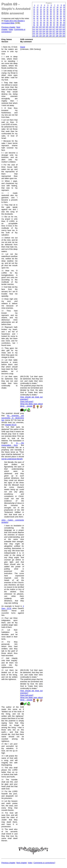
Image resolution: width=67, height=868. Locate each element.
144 (44, 36)
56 (51, 16)
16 (51, 7)
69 (61, 18)
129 (60, 31)
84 (44, 23)
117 (54, 29)
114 (44, 29)
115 (47, 29)
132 (37, 33)
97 (54, 25)
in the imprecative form (13, 444)
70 (64, 18)
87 (54, 23)
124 (44, 31)
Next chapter (22, 863)
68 (57, 18)
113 (40, 29)
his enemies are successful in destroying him (13, 418)
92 (37, 25)
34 (44, 12)
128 (57, 31)
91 (34, 25)
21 (34, 10)
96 (51, 25)
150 (64, 36)
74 (44, 20)
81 (34, 23)
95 (47, 25)
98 (57, 25)
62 (37, 18)
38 (57, 12)
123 (40, 31)
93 (41, 25)
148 (57, 36)
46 (51, 14)
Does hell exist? (27, 401)
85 (47, 23)
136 (50, 33)
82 (37, 23)
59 (61, 16)
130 (64, 31)
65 (47, 18)
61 (34, 18)
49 (61, 14)
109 (60, 27)
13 (41, 7)
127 (54, 31)
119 (60, 29)
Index (11, 29)
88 (57, 23)
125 (47, 31)
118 (57, 29)
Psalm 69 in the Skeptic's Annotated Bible (13, 22)
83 (41, 23)
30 (64, 10)
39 (61, 12)
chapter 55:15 (11, 425)
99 (61, 25)
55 (47, 16)
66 (51, 18)
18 (57, 7)
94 (44, 25)
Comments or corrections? (44, 863)
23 (41, 10)
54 (44, 16)
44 (44, 14)
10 (64, 5)
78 (57, 20)
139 (60, 33)
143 (40, 36)
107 (54, 27)
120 (64, 29)
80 (64, 20)
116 (50, 29)
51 (34, 16)
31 (34, 12)
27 (54, 10)
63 (41, 18)
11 (34, 7)
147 (54, 36)
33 (41, 12)
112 (37, 29)
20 (64, 7)
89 (61, 23)
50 (64, 14)
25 (47, 10)
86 (51, 23)
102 (37, 27)
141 (34, 36)
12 (37, 7)
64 (44, 18)
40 (64, 12)
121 (34, 31)
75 (47, 20)
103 (40, 27)
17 (54, 7)
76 (51, 20)
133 (40, 33)
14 (44, 7)
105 (47, 27)
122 (37, 31)
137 (54, 33)
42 (37, 14)
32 (37, 12)
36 (51, 12)
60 (64, 16)
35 (47, 12)
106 (50, 27)
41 (34, 14)
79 (61, 20)
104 (44, 27)
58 (57, 16)
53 (41, 16)
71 (34, 20)
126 (50, 31)
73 (41, 20)
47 (54, 14)
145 (47, 36)
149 (60, 36)
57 (54, 16)
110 (64, 27)
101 (34, 27)
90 (64, 23)
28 (57, 10)
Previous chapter (8, 27)
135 (47, 33)
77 (54, 20)
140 (64, 33)
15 (47, 7)
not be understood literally (12, 459)
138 (57, 33)
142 (37, 36)
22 (37, 10)
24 (44, 10)
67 (54, 18)
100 (64, 25)
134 (44, 33)
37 (54, 12)
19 (61, 7)
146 (50, 36)
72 (37, 20)
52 (37, 16)
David (23, 47)
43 (41, 14)
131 (34, 33)
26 (51, 10)
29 (61, 10)
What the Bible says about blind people (32, 405)
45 (47, 14)
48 (57, 14)
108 (57, 27)
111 (34, 29)
